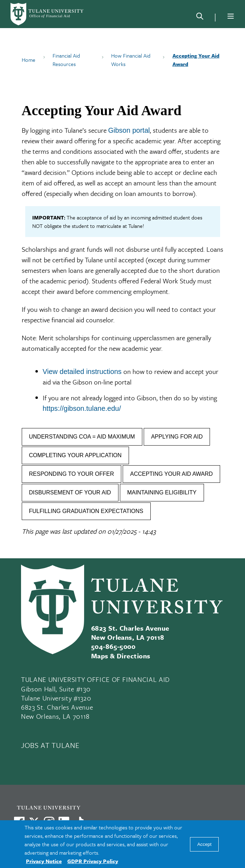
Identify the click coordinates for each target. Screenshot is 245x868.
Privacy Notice (44, 861)
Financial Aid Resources (66, 60)
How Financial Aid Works (131, 60)
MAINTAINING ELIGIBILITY (162, 492)
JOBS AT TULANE (50, 745)
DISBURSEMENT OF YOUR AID (70, 492)
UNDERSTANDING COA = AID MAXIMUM (82, 437)
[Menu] (231, 16)
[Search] (200, 18)
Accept (205, 844)
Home (29, 60)
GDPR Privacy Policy (93, 861)
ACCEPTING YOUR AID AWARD (171, 474)
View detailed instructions (82, 371)
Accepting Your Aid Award (196, 60)
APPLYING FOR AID (177, 437)
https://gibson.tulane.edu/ (82, 408)
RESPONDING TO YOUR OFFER (72, 474)
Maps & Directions (121, 656)
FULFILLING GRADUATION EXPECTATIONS (86, 511)
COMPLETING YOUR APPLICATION (75, 455)
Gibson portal (129, 130)
